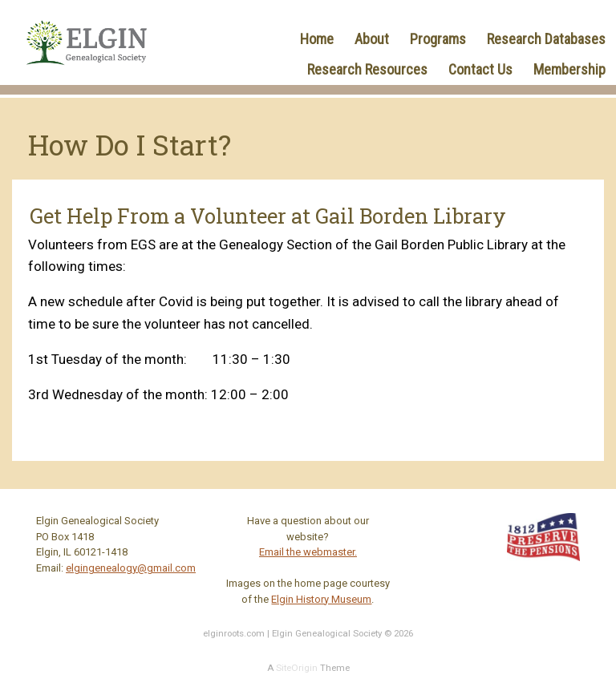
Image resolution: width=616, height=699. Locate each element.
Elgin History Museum (321, 599)
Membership (569, 69)
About (372, 39)
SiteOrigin (297, 668)
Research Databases (546, 39)
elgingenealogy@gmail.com (131, 568)
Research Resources (367, 69)
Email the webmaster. (308, 552)
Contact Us (480, 69)
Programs (438, 39)
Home (317, 39)
